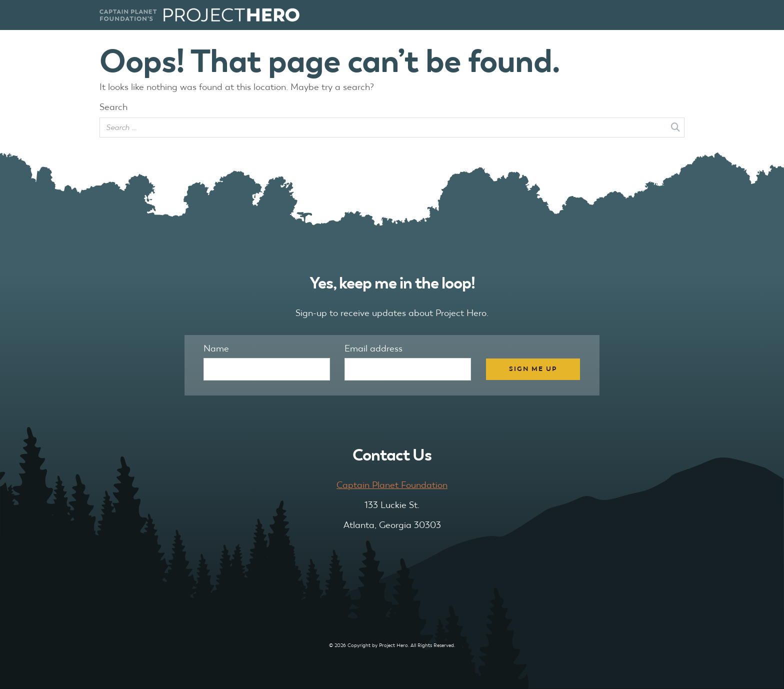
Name (216, 348)
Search (113, 107)
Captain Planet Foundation (392, 485)
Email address (373, 348)
